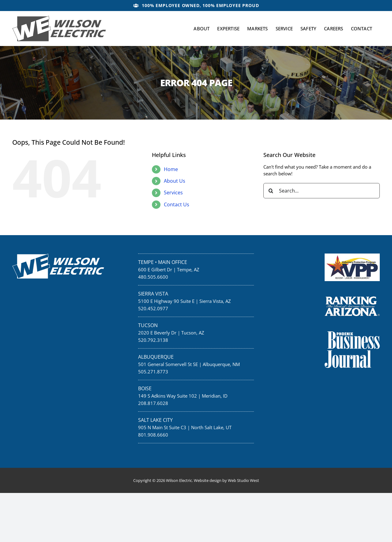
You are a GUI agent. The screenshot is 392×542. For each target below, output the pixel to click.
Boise (145, 388)
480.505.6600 (153, 277)
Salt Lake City (155, 420)
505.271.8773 (153, 372)
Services (173, 193)
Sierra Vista (153, 294)
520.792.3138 (153, 340)
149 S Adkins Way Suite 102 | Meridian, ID (183, 396)
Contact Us (177, 204)
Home (171, 169)
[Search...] (322, 191)
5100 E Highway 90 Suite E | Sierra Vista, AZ (185, 301)
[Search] (271, 191)
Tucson (148, 325)
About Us (175, 181)
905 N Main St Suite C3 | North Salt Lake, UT (185, 427)
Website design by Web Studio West (226, 480)
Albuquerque (156, 357)
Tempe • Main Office (163, 262)
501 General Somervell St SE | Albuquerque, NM (189, 364)
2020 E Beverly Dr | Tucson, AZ (171, 333)
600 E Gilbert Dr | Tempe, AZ (169, 269)
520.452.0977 (153, 308)
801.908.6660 (153, 435)
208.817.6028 (153, 403)
